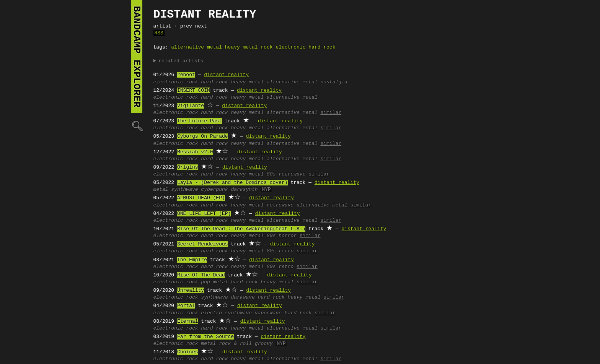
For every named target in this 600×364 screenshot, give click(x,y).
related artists (181, 61)
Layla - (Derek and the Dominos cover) (232, 183)
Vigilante (191, 106)
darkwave (243, 297)
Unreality (191, 291)
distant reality (226, 75)
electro (211, 313)
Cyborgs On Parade (203, 136)
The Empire (192, 260)
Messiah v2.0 (195, 152)
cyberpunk (214, 190)
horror (288, 236)
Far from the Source (205, 337)
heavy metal (241, 47)
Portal (186, 306)
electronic (290, 47)
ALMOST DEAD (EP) (201, 198)
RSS (159, 33)
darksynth (244, 190)
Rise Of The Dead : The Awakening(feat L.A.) (241, 229)
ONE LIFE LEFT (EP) (204, 214)
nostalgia (334, 82)
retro (286, 251)
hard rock (322, 47)
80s (271, 174)
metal (161, 190)
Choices (188, 352)
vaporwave (268, 313)
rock (267, 47)
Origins (188, 167)
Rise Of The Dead (201, 275)
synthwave (184, 190)
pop (205, 282)
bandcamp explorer (137, 57)
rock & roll (235, 344)
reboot (186, 75)
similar (331, 113)
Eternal (188, 322)
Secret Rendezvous (203, 244)
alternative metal (196, 47)
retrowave (292, 174)
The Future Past (200, 121)
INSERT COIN (194, 91)
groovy (264, 344)
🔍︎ (137, 126)
